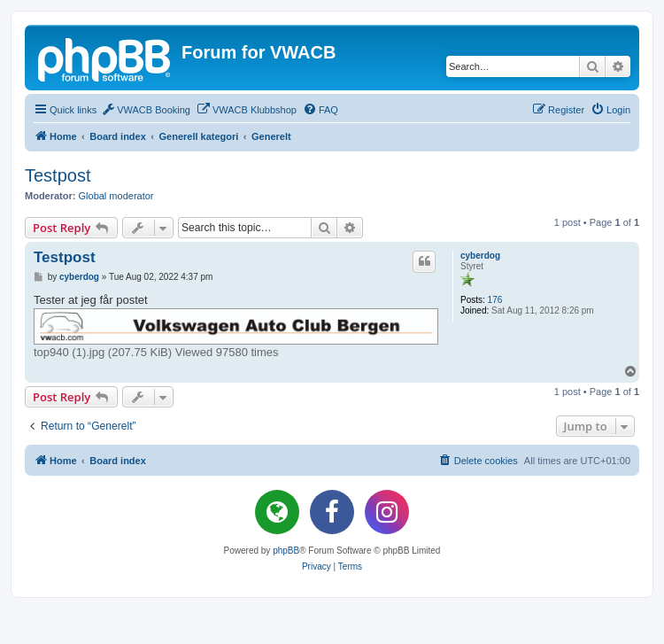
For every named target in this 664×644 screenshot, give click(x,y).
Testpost (58, 175)
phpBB (286, 551)
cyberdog (480, 256)
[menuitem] (146, 110)
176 (495, 300)
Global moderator (116, 196)
